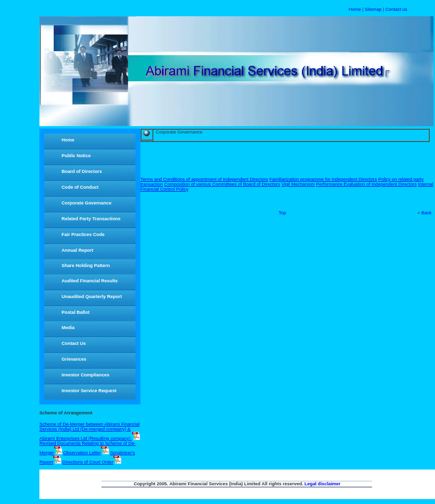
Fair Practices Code (83, 235)
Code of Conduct (80, 187)
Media (68, 328)
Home (355, 9)
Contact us (396, 9)
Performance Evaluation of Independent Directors (367, 184)
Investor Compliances (85, 375)
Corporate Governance (86, 203)
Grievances (74, 359)
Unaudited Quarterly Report (92, 297)
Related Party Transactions (91, 219)
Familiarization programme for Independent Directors (323, 179)
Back (426, 213)
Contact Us (74, 343)
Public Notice (76, 156)
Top (282, 213)
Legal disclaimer (322, 484)
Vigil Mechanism (298, 184)
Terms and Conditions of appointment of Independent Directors (204, 179)
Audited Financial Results (90, 281)
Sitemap (373, 9)
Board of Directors (82, 171)
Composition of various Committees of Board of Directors (222, 184)
